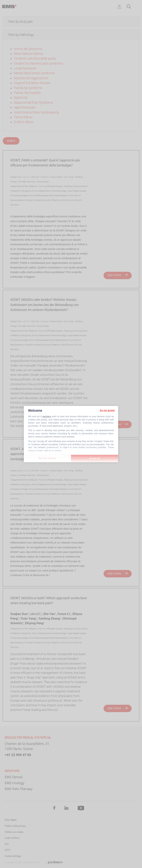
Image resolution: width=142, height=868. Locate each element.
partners (47, 417)
